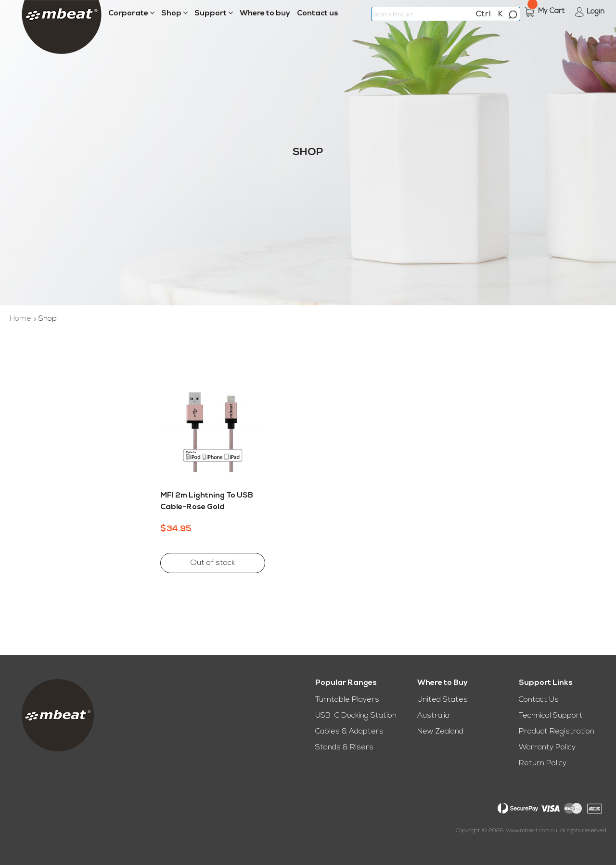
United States (443, 700)
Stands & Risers (344, 747)
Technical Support (551, 716)
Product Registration (557, 732)
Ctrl (483, 14)
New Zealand (440, 732)
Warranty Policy (547, 747)
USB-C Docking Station (356, 716)
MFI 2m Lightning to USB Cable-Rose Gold (207, 501)
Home (21, 319)
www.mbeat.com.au (532, 831)
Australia (433, 716)
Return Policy (543, 763)
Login (596, 12)
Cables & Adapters (349, 732)
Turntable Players (347, 700)
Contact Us (539, 700)
